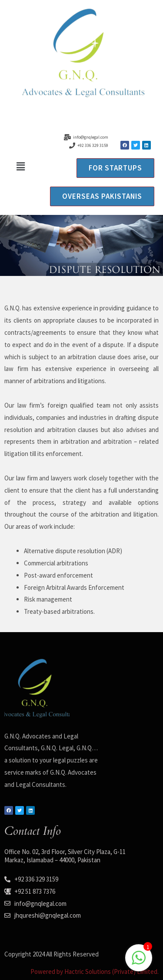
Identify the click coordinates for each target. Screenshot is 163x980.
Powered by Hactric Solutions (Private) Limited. (95, 971)
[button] (20, 166)
